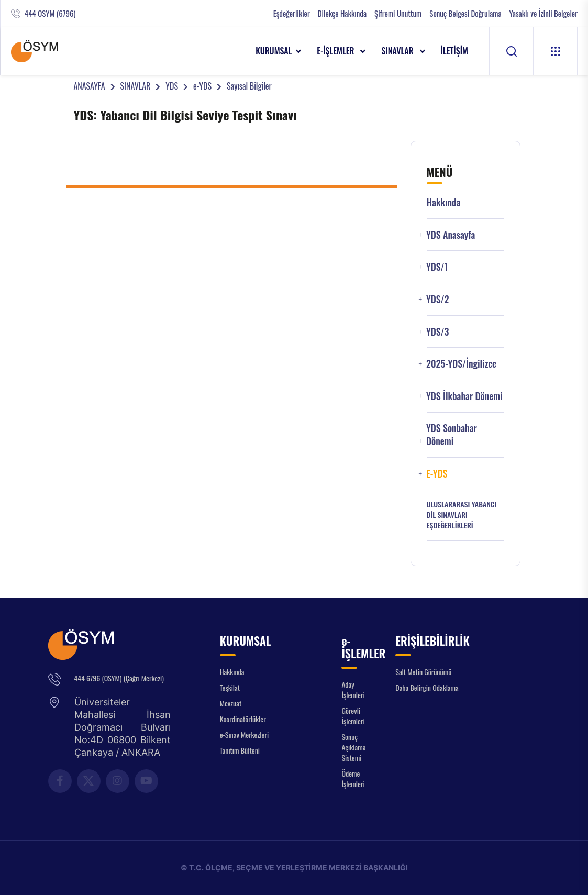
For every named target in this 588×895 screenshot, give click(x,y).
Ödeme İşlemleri (353, 778)
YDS (172, 86)
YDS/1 (437, 267)
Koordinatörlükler (243, 719)
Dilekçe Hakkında (342, 13)
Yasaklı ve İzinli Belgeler (543, 13)
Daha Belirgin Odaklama (427, 687)
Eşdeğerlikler (292, 13)
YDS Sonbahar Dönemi (452, 435)
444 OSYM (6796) (50, 13)
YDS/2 (438, 299)
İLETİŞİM (455, 51)
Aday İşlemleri (353, 689)
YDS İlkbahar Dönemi (464, 396)
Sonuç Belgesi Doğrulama (465, 13)
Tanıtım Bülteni (240, 750)
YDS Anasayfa (451, 235)
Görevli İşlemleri (353, 716)
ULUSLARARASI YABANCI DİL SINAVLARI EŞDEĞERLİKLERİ (462, 515)
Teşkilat (230, 687)
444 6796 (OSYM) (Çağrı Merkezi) (119, 678)
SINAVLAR (398, 51)
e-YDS (202, 86)
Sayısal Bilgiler (249, 86)
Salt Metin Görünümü (423, 672)
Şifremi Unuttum (398, 13)
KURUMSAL (274, 51)
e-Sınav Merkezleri (244, 734)
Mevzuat (231, 703)
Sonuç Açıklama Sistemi (353, 747)
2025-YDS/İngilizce (461, 364)
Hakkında (444, 202)
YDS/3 (438, 332)
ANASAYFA (89, 86)
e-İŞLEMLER (336, 51)
